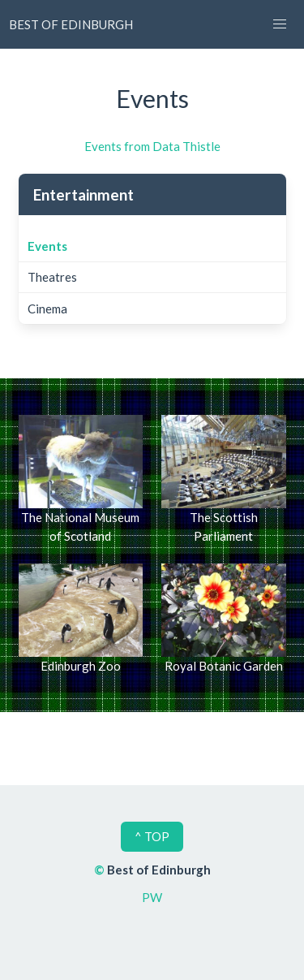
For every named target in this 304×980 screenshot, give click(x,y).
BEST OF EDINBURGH (71, 24)
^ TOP (152, 836)
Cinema (47, 309)
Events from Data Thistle (152, 146)
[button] (280, 24)
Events (47, 246)
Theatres (52, 277)
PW (152, 897)
